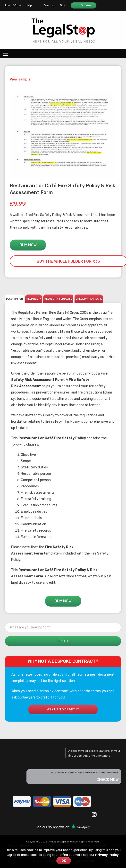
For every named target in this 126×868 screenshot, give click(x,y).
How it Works (13, 5)
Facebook (29, 814)
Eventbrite (73, 814)
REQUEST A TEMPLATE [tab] (58, 299)
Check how (108, 780)
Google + (84, 814)
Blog (63, 5)
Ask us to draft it (63, 709)
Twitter (40, 814)
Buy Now (28, 245)
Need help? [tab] (34, 299)
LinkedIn (62, 814)
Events (48, 5)
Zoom (109, 170)
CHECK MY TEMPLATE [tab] (89, 299)
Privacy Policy (107, 855)
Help (29, 5)
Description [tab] (14, 299)
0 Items (83, 5)
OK (64, 861)
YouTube (51, 814)
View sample (20, 79)
